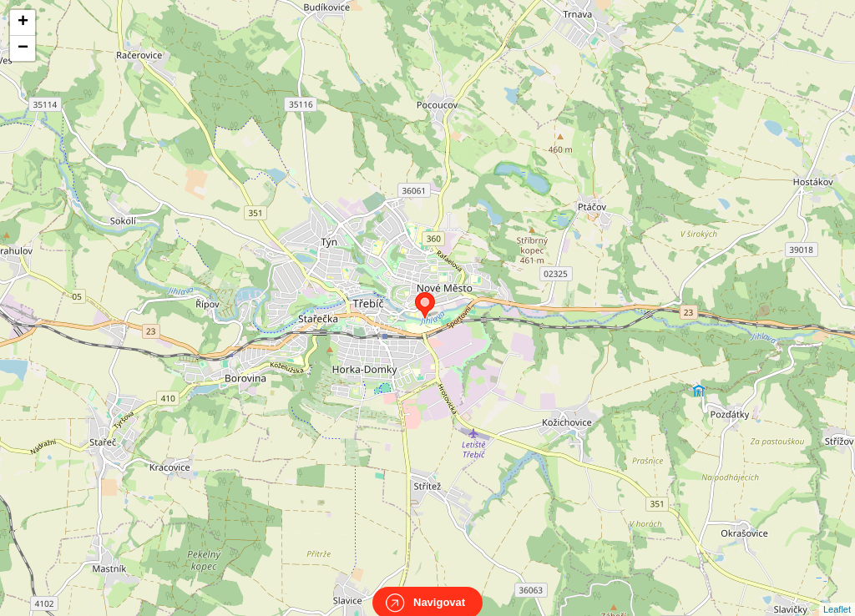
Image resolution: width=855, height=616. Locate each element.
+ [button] (23, 23)
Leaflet (837, 594)
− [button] (23, 48)
